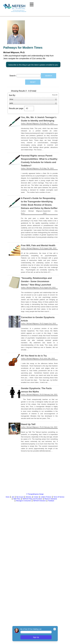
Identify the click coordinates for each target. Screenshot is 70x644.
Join (13, 497)
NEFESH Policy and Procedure (32, 499)
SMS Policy (17, 499)
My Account (20, 497)
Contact (36, 497)
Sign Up (36, 637)
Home (8, 497)
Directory (29, 497)
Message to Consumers (24, 501)
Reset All (55, 95)
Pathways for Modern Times (23, 48)
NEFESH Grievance (39, 501)
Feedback (51, 501)
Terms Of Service (59, 497)
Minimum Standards (51, 499)
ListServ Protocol (46, 497)
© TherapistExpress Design (35, 494)
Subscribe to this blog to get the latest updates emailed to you (33, 65)
